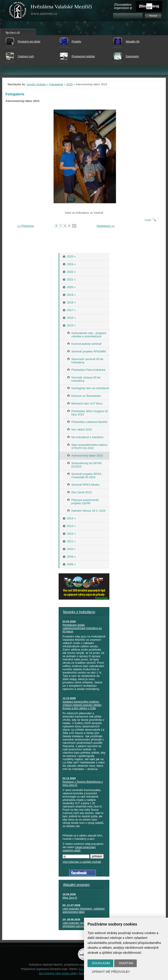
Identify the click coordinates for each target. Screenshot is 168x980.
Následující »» (105, 226)
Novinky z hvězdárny (79, 612)
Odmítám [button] (126, 963)
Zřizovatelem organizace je (123, 6)
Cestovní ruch (26, 56)
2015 (69, 84)
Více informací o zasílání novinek (82, 862)
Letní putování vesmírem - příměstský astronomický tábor (80, 925)
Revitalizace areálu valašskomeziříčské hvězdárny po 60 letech (82, 628)
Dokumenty (132, 56)
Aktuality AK (133, 42)
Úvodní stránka (36, 84)
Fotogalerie (56, 84)
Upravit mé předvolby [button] (111, 972)
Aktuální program (76, 885)
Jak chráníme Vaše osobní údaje (58, 973)
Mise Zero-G (70, 898)
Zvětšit (150, 220)
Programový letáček (83, 56)
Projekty (76, 42)
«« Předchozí (26, 226)
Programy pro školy (29, 42)
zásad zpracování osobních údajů (79, 849)
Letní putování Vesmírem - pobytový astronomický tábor (84, 910)
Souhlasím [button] (101, 963)
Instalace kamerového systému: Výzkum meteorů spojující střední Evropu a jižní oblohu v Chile (82, 705)
